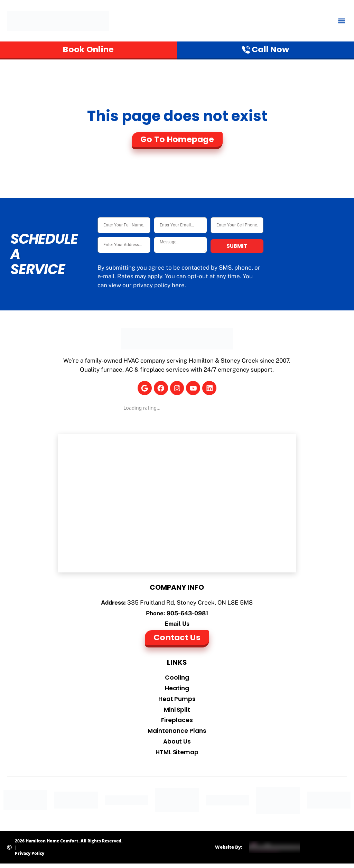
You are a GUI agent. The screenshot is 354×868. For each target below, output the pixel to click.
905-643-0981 (187, 614)
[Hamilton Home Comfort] (177, 504)
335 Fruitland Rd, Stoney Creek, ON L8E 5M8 (190, 603)
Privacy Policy (30, 857)
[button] (341, 21)
